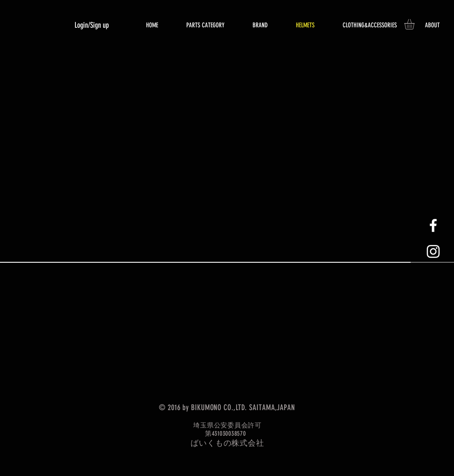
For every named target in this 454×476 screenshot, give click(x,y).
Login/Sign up (92, 25)
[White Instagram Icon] (433, 251)
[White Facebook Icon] (433, 225)
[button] (415, 24)
